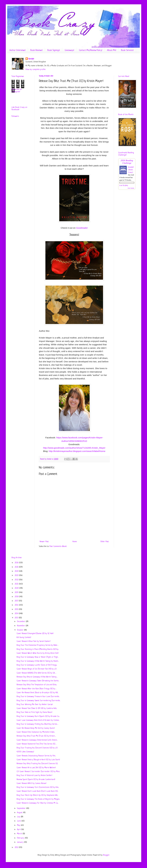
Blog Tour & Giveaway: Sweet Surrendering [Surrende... (38, 701)
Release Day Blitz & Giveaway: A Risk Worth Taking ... (37, 677)
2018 (17, 597)
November (21, 626)
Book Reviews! (36, 50)
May (19, 825)
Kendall (31, 59)
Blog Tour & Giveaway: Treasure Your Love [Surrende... (38, 697)
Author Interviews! (18, 50)
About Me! (112, 50)
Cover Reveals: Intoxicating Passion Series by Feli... (36, 756)
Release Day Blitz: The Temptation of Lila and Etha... (37, 685)
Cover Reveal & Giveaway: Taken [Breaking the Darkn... (38, 681)
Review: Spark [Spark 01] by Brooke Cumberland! (36, 779)
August (20, 813)
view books (131, 188)
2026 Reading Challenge (127, 162)
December (21, 622)
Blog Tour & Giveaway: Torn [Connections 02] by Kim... (38, 787)
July (19, 817)
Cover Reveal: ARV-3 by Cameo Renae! (31, 783)
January (21, 842)
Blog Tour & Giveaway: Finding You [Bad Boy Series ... (37, 724)
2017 (17, 601)
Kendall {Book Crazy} (131, 170)
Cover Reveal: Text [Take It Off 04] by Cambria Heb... (37, 708)
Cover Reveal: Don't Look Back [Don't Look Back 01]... (37, 791)
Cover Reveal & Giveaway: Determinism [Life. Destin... (37, 740)
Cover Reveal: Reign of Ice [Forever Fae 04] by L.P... (37, 669)
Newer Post (44, 542)
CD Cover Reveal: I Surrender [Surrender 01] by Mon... (38, 772)
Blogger (106, 855)
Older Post (105, 542)
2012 (17, 847)
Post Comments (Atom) (58, 546)
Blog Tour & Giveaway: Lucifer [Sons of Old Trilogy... (37, 665)
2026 (17, 563)
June (19, 821)
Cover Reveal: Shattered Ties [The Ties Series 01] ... (36, 744)
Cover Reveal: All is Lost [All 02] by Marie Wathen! (36, 768)
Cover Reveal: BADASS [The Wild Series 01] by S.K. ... (36, 673)
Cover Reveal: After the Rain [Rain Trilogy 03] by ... (36, 689)
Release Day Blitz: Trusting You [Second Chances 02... (37, 764)
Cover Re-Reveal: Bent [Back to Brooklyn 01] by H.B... (37, 693)
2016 (17, 605)
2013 (17, 618)
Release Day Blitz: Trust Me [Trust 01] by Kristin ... (36, 736)
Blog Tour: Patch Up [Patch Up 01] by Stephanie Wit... (37, 795)
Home (75, 542)
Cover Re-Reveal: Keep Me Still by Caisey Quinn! (36, 728)
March (20, 834)
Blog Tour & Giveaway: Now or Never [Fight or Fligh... (37, 657)
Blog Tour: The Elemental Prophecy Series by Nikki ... (37, 645)
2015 (17, 609)
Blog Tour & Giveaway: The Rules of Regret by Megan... (38, 799)
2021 (17, 584)
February (21, 838)
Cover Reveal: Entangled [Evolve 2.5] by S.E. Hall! (35, 634)
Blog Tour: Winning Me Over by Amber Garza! (35, 704)
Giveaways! (69, 50)
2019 (17, 592)
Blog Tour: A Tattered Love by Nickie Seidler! (34, 775)
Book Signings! (54, 50)
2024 (17, 571)
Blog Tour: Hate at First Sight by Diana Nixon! (34, 712)
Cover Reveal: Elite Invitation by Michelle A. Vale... (36, 732)
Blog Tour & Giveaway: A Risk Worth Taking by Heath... (38, 661)
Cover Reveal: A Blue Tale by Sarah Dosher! (34, 641)
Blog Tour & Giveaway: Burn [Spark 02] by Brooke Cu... (38, 716)
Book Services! (127, 50)
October (21, 630)
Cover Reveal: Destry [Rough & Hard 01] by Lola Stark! (38, 760)
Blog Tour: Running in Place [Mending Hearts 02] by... (38, 649)
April (19, 829)
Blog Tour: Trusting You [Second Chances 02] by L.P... (37, 748)
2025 (17, 567)
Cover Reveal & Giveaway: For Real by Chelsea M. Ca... (37, 803)
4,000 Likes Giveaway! (25, 752)
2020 (17, 588)
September (22, 808)
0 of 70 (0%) (124, 185)
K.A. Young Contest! (24, 637)
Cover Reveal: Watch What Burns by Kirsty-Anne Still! (38, 653)
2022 (17, 580)
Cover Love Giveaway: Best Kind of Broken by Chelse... (38, 720)
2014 (17, 614)
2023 (17, 575)
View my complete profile (36, 69)
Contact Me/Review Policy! (91, 50)
